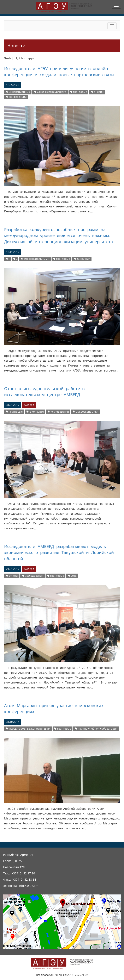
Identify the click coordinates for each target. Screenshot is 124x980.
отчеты (12, 576)
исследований (33, 576)
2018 (72, 576)
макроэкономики (85, 412)
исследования (58, 412)
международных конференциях (28, 729)
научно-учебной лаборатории (96, 729)
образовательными (35, 259)
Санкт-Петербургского (50, 92)
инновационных (18, 92)
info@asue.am (28, 886)
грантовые (79, 92)
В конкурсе (35, 412)
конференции (16, 97)
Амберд (29, 405)
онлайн (97, 92)
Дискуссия (82, 259)
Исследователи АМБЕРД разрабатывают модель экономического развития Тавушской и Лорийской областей (59, 553)
